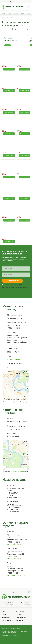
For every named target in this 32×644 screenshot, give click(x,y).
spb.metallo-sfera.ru (14, 559)
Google (22, 402)
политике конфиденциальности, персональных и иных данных (16, 290)
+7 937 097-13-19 (7, 602)
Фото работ (20, 612)
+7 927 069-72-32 (25, 602)
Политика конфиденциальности (11, 636)
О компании (6, 618)
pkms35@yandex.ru (14, 359)
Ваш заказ (16, 13)
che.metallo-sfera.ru (14, 544)
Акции (22, 13)
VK (8, 367)
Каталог (10, 13)
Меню (29, 13)
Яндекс (15, 402)
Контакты (19, 620)
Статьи (18, 615)
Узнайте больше (9, 69)
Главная (3, 13)
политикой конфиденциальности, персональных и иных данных (14, 285)
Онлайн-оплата (21, 618)
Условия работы (7, 620)
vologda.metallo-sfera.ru (16, 575)
